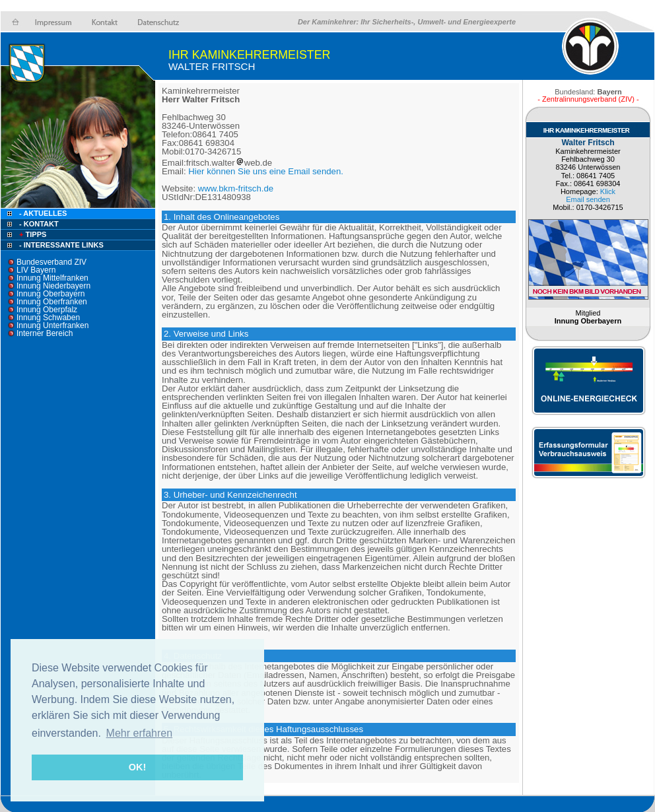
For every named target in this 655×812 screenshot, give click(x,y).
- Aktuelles (42, 213)
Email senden (588, 199)
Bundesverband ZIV (52, 262)
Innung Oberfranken (52, 302)
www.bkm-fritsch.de (236, 188)
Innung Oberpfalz (47, 310)
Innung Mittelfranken (52, 278)
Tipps (32, 234)
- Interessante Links (61, 245)
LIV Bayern (36, 270)
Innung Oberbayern (51, 294)
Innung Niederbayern (53, 286)
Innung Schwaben (48, 318)
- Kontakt (38, 224)
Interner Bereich (45, 333)
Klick (608, 191)
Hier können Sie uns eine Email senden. (266, 171)
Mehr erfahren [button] (140, 733)
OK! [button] (137, 767)
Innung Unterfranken (52, 325)
